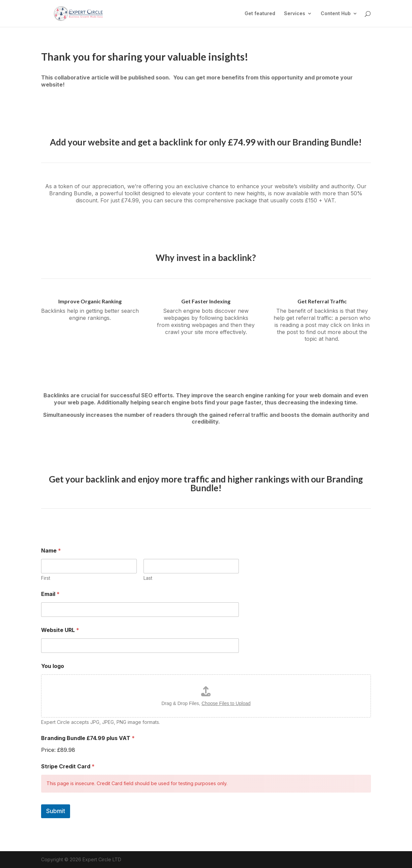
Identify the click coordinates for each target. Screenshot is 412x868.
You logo (53, 666)
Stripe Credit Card (68, 766)
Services (295, 14)
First (46, 578)
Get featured (260, 14)
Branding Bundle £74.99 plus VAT (88, 738)
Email (50, 594)
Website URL (60, 630)
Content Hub (336, 14)
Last (148, 578)
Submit (56, 811)
